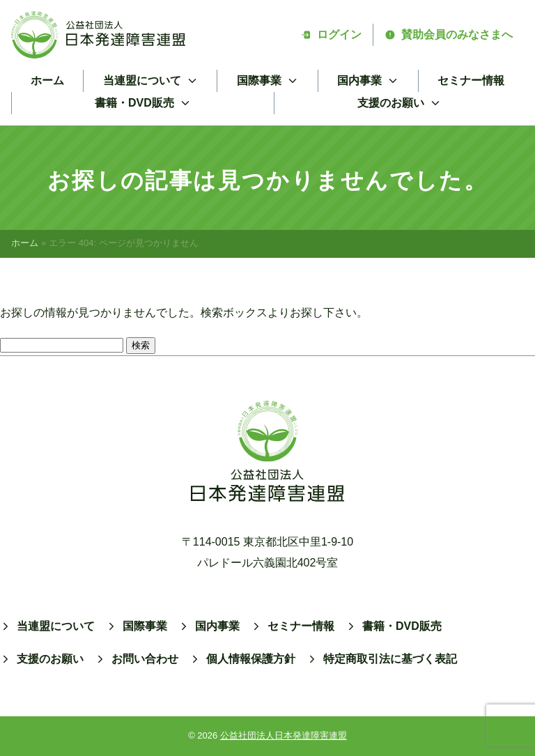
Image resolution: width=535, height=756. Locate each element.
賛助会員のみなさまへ (449, 34)
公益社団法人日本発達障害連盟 (284, 735)
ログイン (331, 34)
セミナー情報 (471, 80)
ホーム (47, 80)
